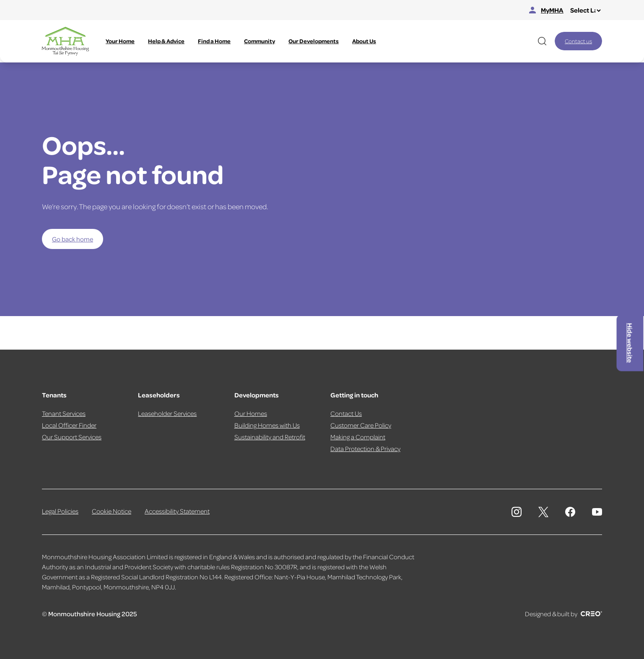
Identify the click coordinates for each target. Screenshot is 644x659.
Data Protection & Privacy (365, 449)
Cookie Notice (112, 511)
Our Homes (251, 413)
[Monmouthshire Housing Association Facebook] (570, 512)
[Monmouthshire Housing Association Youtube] (597, 512)
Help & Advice (166, 41)
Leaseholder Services (167, 413)
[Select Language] (585, 10)
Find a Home (214, 41)
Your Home (120, 41)
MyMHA (546, 10)
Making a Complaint (358, 437)
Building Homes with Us (267, 425)
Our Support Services (72, 437)
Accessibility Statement (177, 511)
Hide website (630, 343)
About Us (364, 41)
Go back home (73, 239)
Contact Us (346, 413)
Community (260, 41)
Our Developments (314, 41)
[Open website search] (542, 41)
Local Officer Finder (69, 425)
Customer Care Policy (361, 425)
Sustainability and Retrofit (270, 437)
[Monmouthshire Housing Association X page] (543, 512)
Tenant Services (64, 413)
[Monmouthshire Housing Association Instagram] (517, 512)
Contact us (578, 41)
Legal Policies (60, 511)
